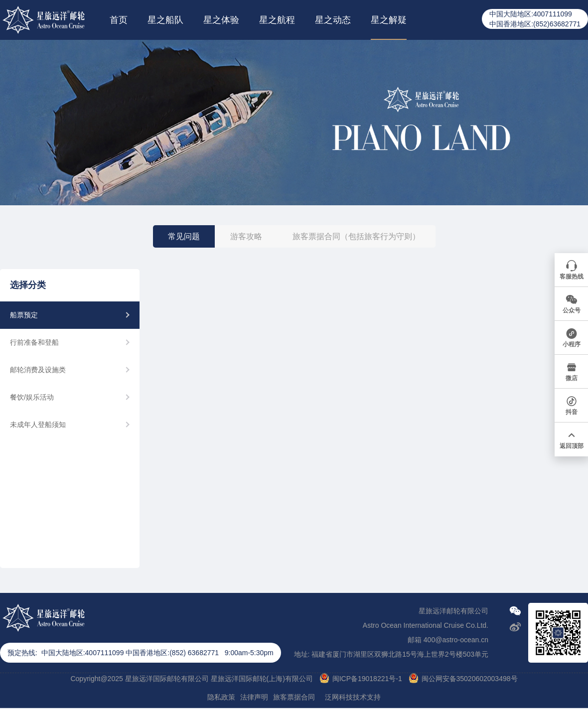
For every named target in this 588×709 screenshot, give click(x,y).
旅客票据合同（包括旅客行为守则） (356, 236)
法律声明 (254, 697)
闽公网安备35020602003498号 (470, 679)
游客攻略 (246, 236)
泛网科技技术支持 (353, 697)
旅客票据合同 (294, 697)
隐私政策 (221, 697)
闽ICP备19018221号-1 (367, 679)
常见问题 (184, 236)
